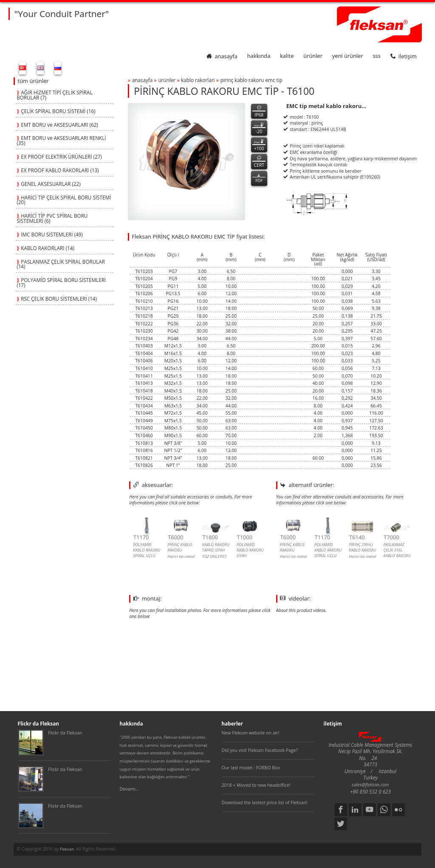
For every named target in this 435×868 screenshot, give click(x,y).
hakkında (259, 56)
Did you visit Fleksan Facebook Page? (260, 750)
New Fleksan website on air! (251, 733)
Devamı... (129, 789)
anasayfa (222, 56)
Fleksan (67, 849)
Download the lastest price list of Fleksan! (265, 803)
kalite (287, 56)
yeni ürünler (348, 56)
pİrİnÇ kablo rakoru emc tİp (251, 80)
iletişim (404, 56)
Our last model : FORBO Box (251, 768)
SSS (376, 56)
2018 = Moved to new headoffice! (256, 785)
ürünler (313, 56)
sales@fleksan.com (370, 785)
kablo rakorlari (198, 80)
